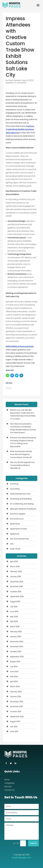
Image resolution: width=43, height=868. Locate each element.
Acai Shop (14, 484)
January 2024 (16, 697)
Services (8, 787)
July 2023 (14, 727)
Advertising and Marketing (21, 499)
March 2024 (15, 687)
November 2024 (17, 646)
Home (7, 780)
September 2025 (17, 596)
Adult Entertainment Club (20, 494)
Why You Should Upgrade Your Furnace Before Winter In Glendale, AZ (22, 465)
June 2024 (14, 672)
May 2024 (14, 677)
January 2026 (16, 577)
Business (10, 83)
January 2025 (16, 637)
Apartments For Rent (18, 529)
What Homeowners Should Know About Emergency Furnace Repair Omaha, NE (21, 454)
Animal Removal (17, 519)
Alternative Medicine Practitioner (23, 509)
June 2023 (14, 731)
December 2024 (17, 642)
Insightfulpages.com (21, 858)
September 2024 (17, 657)
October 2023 (16, 712)
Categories (9, 783)
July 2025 (14, 607)
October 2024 (16, 652)
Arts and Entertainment (19, 539)
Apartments (15, 524)
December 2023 (17, 702)
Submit (33, 843)
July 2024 (14, 667)
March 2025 (15, 627)
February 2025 (16, 632)
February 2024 (16, 692)
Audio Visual (15, 549)
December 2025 (17, 582)
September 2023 (17, 717)
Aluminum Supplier (18, 514)
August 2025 (15, 602)
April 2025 (14, 621)
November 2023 (17, 706)
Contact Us (9, 790)
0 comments (20, 83)
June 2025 (14, 612)
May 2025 (14, 617)
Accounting (15, 489)
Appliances (15, 534)
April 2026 (14, 561)
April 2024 (14, 681)
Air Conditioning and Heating (22, 504)
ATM (12, 544)
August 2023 (15, 722)
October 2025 (16, 592)
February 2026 (16, 571)
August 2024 (15, 662)
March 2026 (15, 567)
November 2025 (17, 587)
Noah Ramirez (15, 80)
